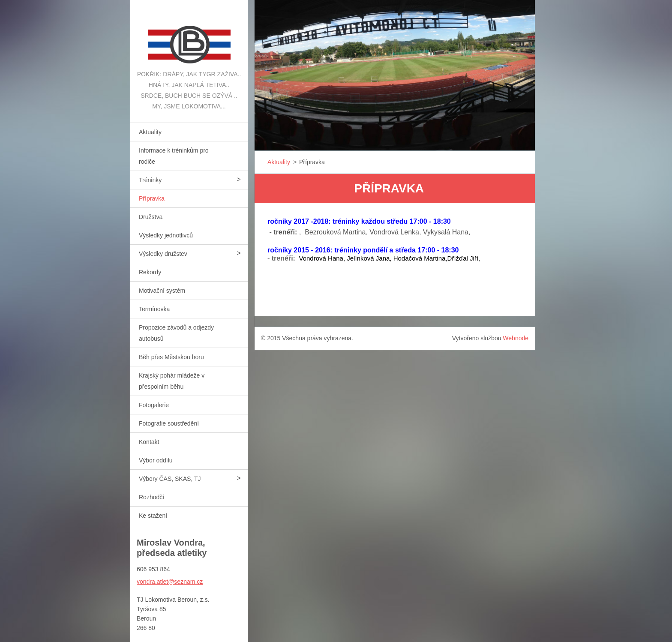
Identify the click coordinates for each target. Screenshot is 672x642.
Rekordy (150, 272)
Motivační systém (162, 291)
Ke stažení (153, 516)
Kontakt (149, 442)
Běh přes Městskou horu (171, 357)
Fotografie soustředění (169, 423)
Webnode (516, 338)
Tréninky (150, 180)
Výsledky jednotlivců (166, 235)
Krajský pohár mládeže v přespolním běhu (172, 381)
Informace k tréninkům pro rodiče (174, 156)
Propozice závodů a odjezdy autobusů (176, 333)
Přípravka (152, 198)
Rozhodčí (151, 497)
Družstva (151, 217)
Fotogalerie (154, 405)
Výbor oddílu (156, 460)
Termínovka (154, 309)
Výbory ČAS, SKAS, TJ (170, 479)
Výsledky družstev (163, 254)
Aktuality (150, 132)
